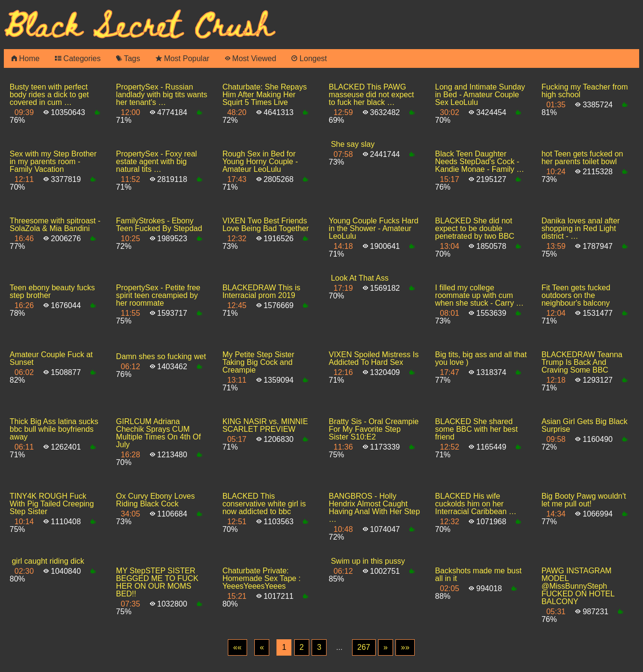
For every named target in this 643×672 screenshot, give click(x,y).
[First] (237, 647)
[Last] (405, 647)
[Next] (386, 647)
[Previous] (262, 647)
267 (364, 647)
